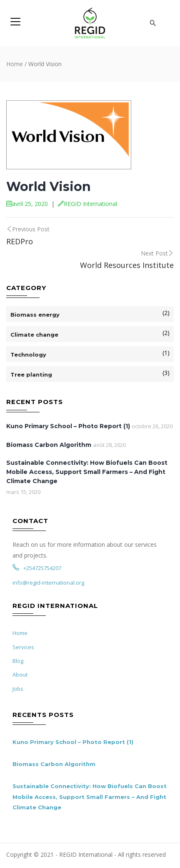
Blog (18, 661)
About (20, 675)
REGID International (87, 204)
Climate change (34, 335)
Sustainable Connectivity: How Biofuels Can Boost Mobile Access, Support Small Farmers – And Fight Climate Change (87, 472)
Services (23, 647)
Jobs (18, 689)
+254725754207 (37, 568)
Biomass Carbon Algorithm (49, 445)
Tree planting (31, 374)
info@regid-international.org (48, 583)
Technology (28, 355)
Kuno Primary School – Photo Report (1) (68, 426)
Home (15, 64)
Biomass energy (35, 315)
